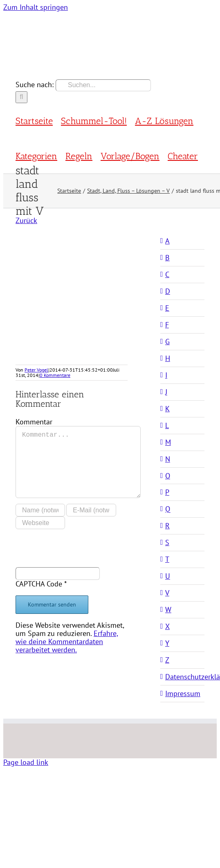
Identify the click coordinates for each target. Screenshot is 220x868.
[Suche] (21, 97)
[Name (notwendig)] (40, 510)
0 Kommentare (55, 375)
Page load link (26, 762)
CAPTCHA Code (39, 584)
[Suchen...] (103, 85)
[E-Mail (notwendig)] (91, 510)
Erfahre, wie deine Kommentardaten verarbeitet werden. (67, 641)
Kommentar (34, 422)
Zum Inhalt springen (36, 7)
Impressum (183, 693)
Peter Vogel (36, 370)
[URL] (40, 523)
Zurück (26, 220)
